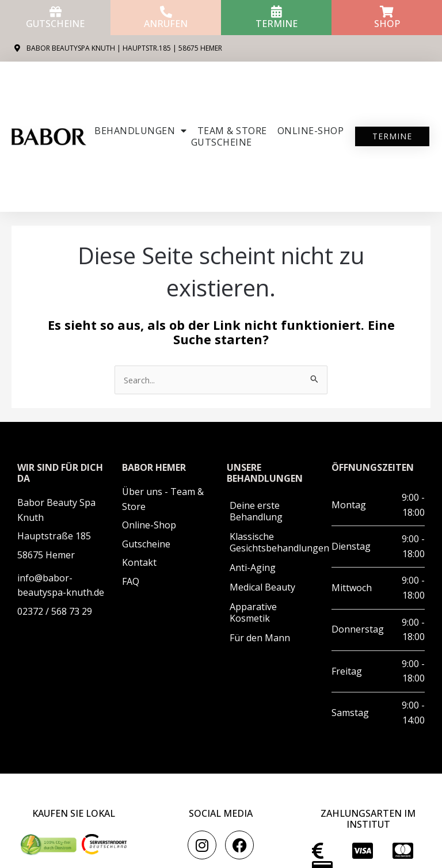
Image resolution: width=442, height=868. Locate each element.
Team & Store (232, 131)
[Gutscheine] (56, 12)
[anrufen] (166, 12)
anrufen (166, 24)
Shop (387, 24)
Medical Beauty (262, 587)
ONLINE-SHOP (311, 131)
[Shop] (387, 12)
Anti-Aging (253, 568)
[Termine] (277, 12)
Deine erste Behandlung (256, 511)
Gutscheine (55, 24)
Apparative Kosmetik (253, 612)
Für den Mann (260, 638)
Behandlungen (141, 131)
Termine (277, 24)
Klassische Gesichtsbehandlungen (275, 542)
